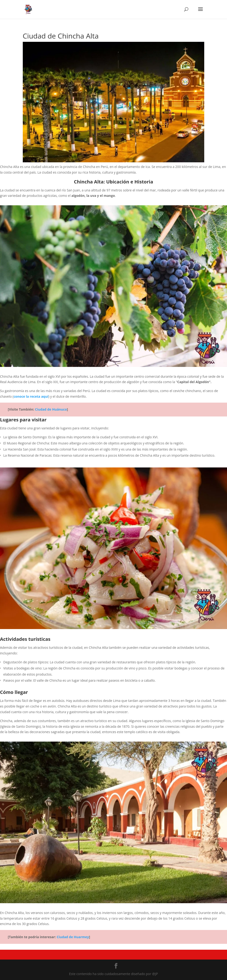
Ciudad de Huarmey (73, 937)
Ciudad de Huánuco (51, 409)
